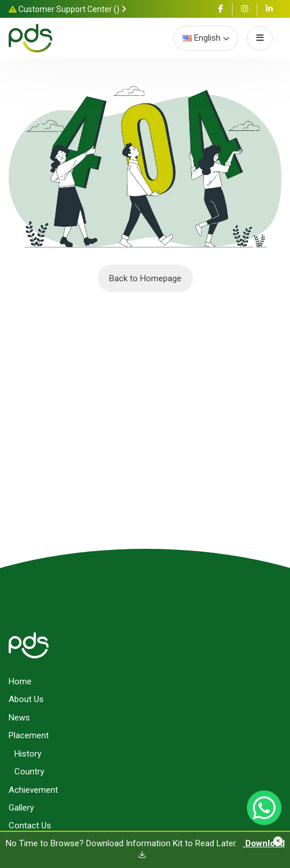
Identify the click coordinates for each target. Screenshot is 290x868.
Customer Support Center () (67, 9)
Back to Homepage (145, 278)
